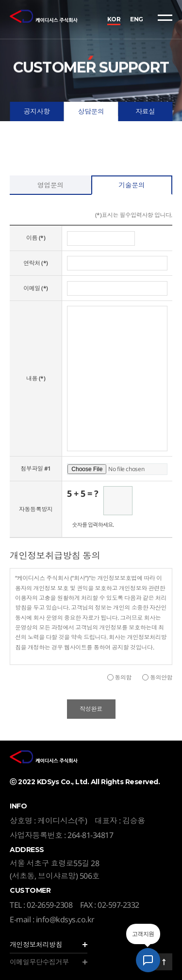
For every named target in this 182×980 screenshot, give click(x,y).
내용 (36, 378)
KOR (114, 19)
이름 (36, 238)
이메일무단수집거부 (39, 962)
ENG (137, 19)
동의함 (123, 677)
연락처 (36, 263)
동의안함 (161, 677)
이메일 (36, 288)
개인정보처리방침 (36, 944)
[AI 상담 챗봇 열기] (148, 960)
